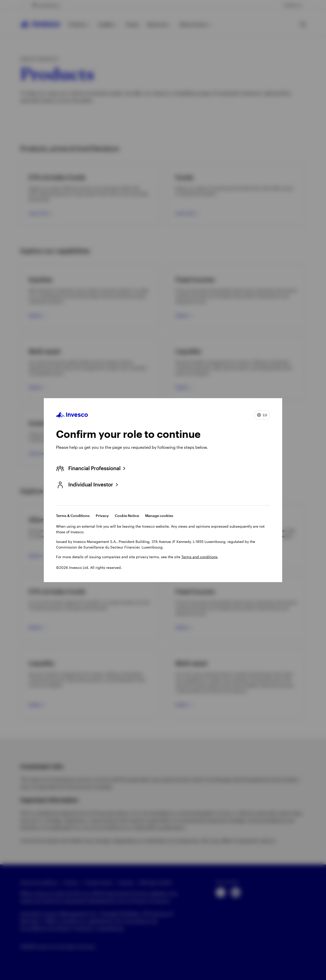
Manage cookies (159, 516)
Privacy (102, 516)
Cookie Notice (127, 516)
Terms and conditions (199, 557)
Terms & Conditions (73, 516)
